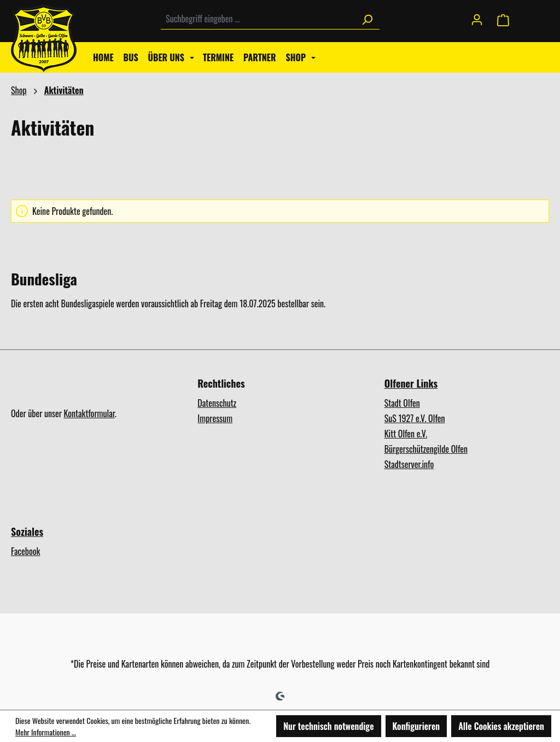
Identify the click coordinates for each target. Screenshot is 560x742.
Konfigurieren (416, 726)
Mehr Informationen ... (46, 732)
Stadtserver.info (409, 464)
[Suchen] (367, 19)
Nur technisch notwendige (328, 726)
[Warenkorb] (520, 19)
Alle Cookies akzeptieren (501, 726)
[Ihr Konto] (477, 19)
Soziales (27, 531)
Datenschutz (217, 403)
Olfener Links (411, 383)
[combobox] (258, 19)
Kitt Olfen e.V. (406, 434)
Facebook (25, 551)
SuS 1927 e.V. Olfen (415, 418)
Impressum (215, 418)
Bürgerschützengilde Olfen (426, 449)
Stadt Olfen (402, 403)
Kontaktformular (89, 413)
